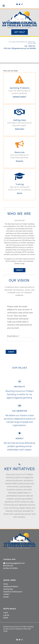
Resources (19, 161)
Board (6, 618)
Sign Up (19, 193)
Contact (6, 594)
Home (6, 584)
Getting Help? (20, 129)
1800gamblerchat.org (18, 48)
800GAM (33, 48)
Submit (11, 352)
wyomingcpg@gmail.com (15, 563)
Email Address (13, 336)
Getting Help (8, 589)
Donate (6, 597)
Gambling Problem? (20, 97)
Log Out (6, 615)
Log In (6, 613)
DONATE (20, 270)
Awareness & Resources (13, 592)
